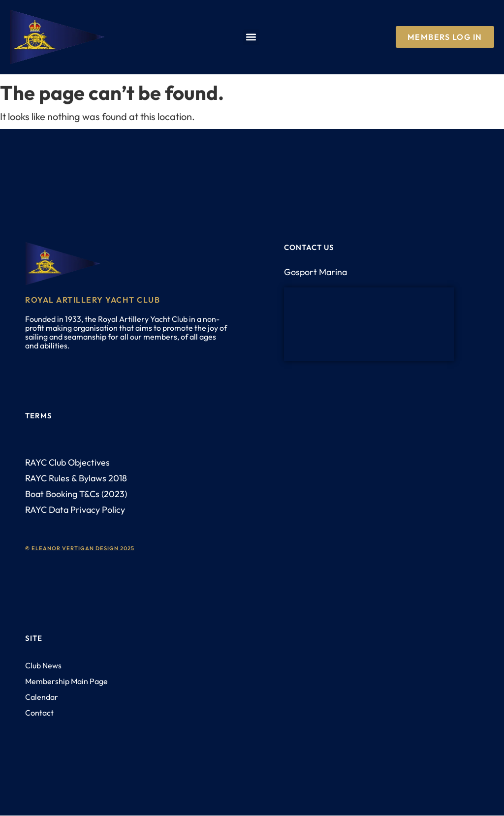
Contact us (309, 247)
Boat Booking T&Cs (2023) (76, 494)
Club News (43, 665)
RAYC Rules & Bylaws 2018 (76, 478)
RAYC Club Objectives (67, 462)
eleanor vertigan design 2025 (83, 548)
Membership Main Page (66, 681)
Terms (39, 416)
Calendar (42, 697)
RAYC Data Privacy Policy (75, 510)
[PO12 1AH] (369, 324)
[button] (251, 37)
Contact (39, 713)
